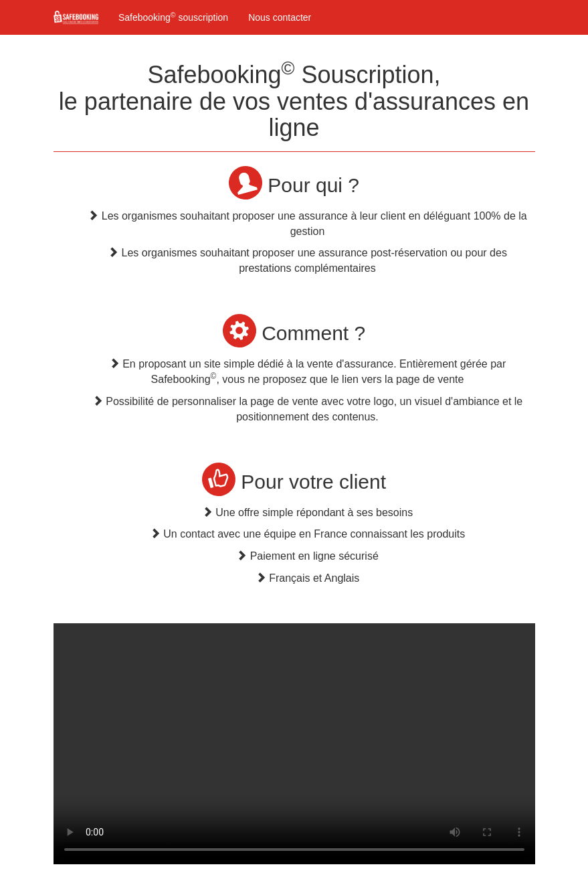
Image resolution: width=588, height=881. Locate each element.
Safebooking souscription (173, 17)
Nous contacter (280, 17)
